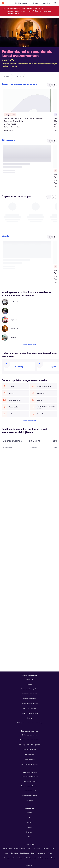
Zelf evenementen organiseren (29, 689)
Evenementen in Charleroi (30, 786)
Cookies (19, 858)
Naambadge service (29, 699)
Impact (7, 853)
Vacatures (46, 848)
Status (33, 853)
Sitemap (29, 718)
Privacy (50, 853)
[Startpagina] (3, 3)
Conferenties (30, 754)
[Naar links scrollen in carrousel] (49, 193)
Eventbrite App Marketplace (30, 713)
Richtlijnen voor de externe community (29, 723)
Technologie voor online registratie (29, 745)
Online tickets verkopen (30, 735)
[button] (7, 77)
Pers (52, 848)
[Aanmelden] (46, 3)
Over (29, 848)
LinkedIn (30, 827)
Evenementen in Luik (29, 791)
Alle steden (29, 800)
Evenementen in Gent (29, 781)
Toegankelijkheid (9, 858)
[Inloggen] (35, 3)
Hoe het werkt (30, 679)
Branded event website (30, 694)
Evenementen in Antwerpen (30, 776)
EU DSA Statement (30, 858)
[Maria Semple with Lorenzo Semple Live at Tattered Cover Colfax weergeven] (27, 100)
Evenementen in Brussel (30, 796)
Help (39, 848)
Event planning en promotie (29, 764)
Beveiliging (14, 853)
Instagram (30, 832)
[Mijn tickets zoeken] (21, 3)
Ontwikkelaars (24, 853)
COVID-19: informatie (29, 708)
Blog (34, 848)
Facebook (30, 822)
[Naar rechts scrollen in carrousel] (55, 85)
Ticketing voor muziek (30, 749)
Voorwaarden (42, 853)
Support (29, 813)
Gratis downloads (29, 759)
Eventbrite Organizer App (30, 703)
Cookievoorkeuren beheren (46, 858)
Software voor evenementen (29, 740)
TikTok (30, 837)
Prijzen (30, 684)
